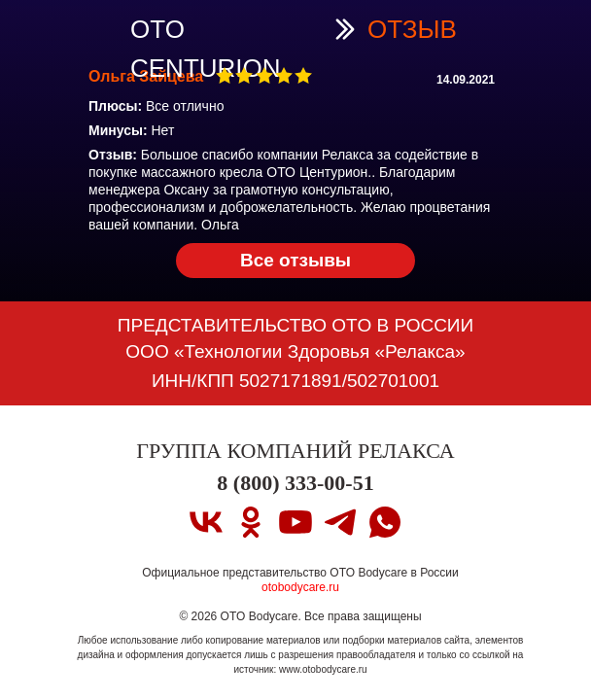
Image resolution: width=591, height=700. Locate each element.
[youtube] (295, 522)
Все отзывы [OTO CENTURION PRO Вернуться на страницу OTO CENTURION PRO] (295, 260)
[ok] (251, 522)
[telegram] (340, 522)
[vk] (206, 522)
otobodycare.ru (300, 587)
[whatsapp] (385, 522)
